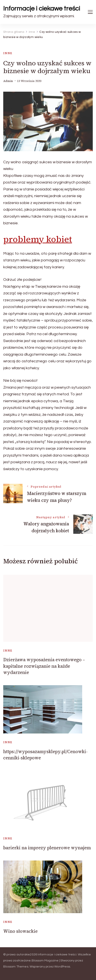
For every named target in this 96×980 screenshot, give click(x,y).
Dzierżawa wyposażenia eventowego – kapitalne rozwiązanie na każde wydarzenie (44, 666)
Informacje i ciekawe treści (42, 9)
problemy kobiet (38, 239)
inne (8, 53)
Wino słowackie (20, 931)
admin (8, 81)
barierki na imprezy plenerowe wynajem (47, 848)
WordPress (62, 967)
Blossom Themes (16, 967)
